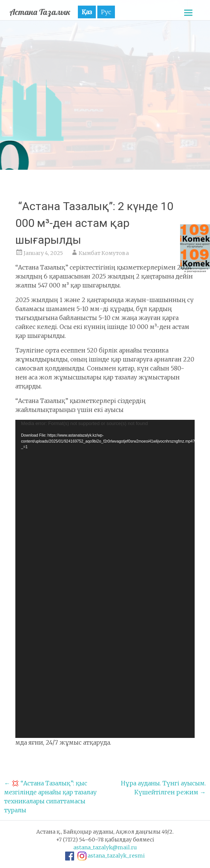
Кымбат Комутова (104, 253)
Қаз (87, 12)
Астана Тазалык (40, 12)
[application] (105, 579)
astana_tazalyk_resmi (116, 856)
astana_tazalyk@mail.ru (105, 847)
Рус (106, 12)
